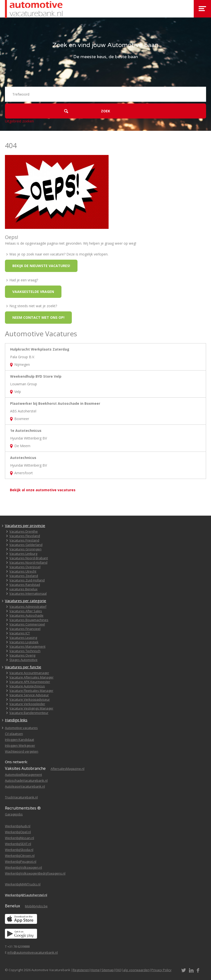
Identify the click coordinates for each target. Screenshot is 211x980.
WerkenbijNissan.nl (19, 838)
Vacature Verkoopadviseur (30, 699)
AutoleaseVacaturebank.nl (25, 786)
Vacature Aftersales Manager (31, 677)
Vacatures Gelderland (26, 545)
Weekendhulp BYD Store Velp (36, 376)
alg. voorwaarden (136, 970)
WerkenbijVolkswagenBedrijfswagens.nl (35, 873)
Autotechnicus (23, 458)
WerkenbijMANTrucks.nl (23, 884)
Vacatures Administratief (28, 607)
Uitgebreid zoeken (19, 121)
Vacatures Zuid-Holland (27, 580)
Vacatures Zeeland (24, 576)
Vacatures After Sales (26, 611)
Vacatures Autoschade (26, 615)
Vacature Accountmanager (29, 673)
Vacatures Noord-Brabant (29, 558)
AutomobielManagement (23, 775)
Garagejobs (14, 814)
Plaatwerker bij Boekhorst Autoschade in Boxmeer (55, 403)
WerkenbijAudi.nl (18, 826)
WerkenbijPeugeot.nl (21, 862)
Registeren (81, 970)
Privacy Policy (161, 970)
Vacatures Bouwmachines (29, 620)
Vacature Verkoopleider (27, 704)
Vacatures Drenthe (24, 531)
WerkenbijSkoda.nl (19, 850)
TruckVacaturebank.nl (21, 797)
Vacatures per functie (23, 667)
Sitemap (108, 970)
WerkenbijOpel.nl (18, 832)
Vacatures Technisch (25, 651)
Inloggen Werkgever (20, 745)
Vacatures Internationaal (28, 593)
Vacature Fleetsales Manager (31, 691)
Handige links (16, 720)
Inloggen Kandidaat (19, 740)
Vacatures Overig (22, 655)
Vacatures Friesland (24, 540)
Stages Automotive (23, 660)
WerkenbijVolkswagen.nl (23, 867)
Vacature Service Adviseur (29, 695)
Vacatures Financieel (25, 629)
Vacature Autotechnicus (27, 686)
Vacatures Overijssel (25, 567)
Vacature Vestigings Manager (31, 708)
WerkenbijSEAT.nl (18, 844)
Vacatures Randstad (25, 585)
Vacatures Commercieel (27, 624)
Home (95, 970)
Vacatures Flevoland (25, 536)
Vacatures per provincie (25, 525)
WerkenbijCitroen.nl (20, 856)
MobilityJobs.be (36, 906)
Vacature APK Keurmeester (30, 682)
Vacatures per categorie (26, 601)
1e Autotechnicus (26, 431)
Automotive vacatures (21, 728)
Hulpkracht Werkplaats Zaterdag (40, 349)
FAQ (118, 970)
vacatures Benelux (23, 589)
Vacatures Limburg (23, 554)
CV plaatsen (14, 734)
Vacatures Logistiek (24, 642)
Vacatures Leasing (23, 638)
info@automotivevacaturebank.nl (33, 952)
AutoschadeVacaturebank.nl (26, 780)
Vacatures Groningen (25, 549)
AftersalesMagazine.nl (67, 769)
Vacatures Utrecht (23, 571)
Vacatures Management (27, 646)
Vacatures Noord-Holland (28, 562)
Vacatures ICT (20, 633)
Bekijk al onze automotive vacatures (43, 490)
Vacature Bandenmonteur (29, 713)
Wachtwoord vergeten (22, 751)
